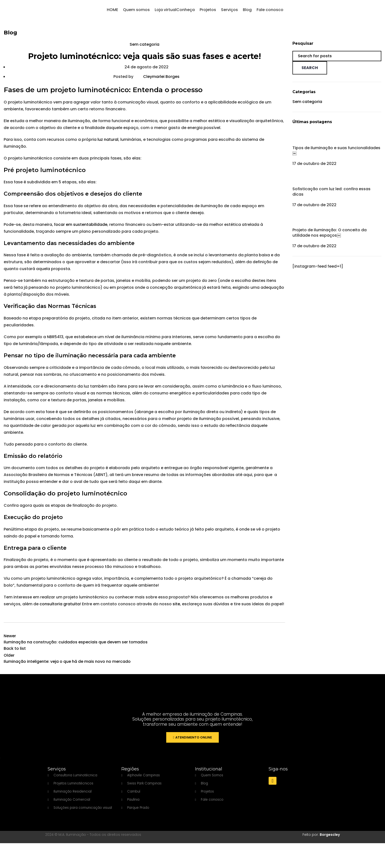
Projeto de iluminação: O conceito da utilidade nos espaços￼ (330, 238)
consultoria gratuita (59, 609)
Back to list (15, 654)
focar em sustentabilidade (80, 230)
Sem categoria (144, 50)
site (176, 609)
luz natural (107, 145)
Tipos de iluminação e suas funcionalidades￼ (336, 156)
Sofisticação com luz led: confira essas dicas (331, 197)
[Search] (337, 61)
